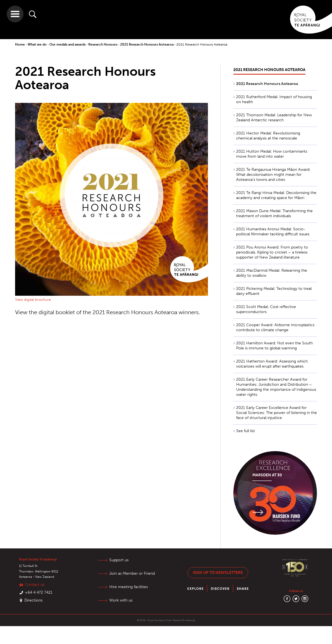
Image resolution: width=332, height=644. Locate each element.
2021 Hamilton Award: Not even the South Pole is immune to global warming (274, 346)
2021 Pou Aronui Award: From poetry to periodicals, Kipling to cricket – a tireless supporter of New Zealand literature (272, 252)
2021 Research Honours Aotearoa (147, 44)
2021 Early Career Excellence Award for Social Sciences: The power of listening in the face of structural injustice (277, 413)
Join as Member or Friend (132, 573)
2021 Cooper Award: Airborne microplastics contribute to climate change (275, 327)
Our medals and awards (68, 44)
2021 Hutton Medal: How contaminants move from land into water (272, 154)
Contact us (35, 585)
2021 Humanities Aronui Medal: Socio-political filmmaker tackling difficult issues (273, 232)
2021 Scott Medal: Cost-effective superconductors (266, 309)
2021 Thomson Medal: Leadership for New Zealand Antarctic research (274, 118)
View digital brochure (33, 299)
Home (20, 44)
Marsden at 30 (267, 475)
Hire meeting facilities (129, 587)
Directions (33, 600)
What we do (38, 44)
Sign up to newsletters (218, 573)
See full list (246, 431)
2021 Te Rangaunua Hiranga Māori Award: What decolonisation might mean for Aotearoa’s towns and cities (273, 175)
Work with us (121, 600)
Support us (119, 560)
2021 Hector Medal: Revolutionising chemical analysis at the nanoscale (268, 136)
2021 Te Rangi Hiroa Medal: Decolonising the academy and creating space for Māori (276, 195)
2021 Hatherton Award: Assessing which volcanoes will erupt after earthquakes (272, 364)
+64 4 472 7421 (39, 592)
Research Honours (103, 44)
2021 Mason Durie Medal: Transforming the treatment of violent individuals (274, 213)
